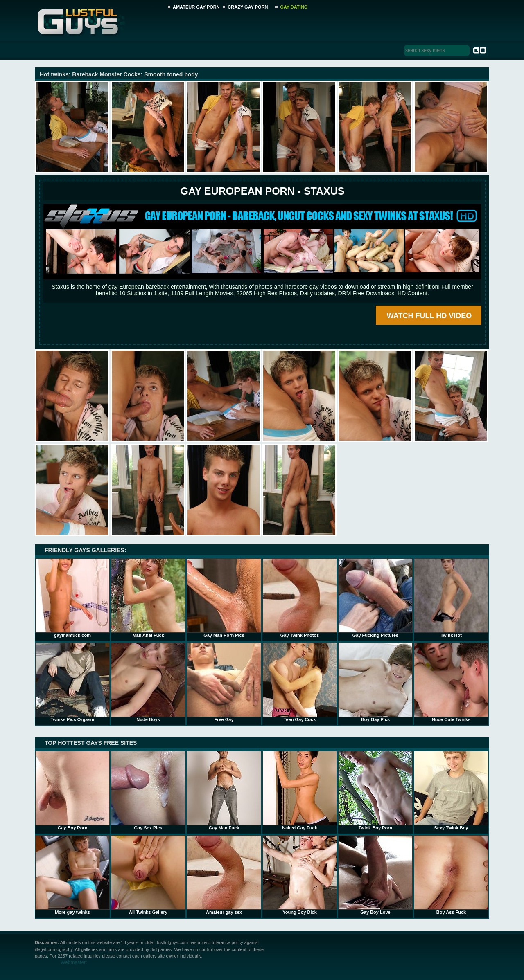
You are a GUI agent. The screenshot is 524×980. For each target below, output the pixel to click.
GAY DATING (294, 7)
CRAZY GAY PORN (248, 7)
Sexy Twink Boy (451, 791)
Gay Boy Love (375, 875)
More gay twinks (72, 875)
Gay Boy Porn (72, 791)
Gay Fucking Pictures (375, 598)
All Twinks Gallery (148, 875)
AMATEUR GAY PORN (196, 7)
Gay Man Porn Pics (224, 598)
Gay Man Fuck (224, 791)
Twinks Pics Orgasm (72, 682)
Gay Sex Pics (148, 791)
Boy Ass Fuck (451, 875)
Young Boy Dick (300, 875)
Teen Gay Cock (300, 682)
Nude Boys (148, 682)
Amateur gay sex (224, 875)
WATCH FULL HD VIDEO (429, 316)
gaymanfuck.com (72, 598)
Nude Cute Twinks (451, 682)
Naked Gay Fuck (300, 791)
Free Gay (224, 682)
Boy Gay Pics (375, 682)
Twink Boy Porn (375, 791)
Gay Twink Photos (300, 598)
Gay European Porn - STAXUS (262, 191)
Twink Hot (451, 598)
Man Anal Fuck (148, 598)
